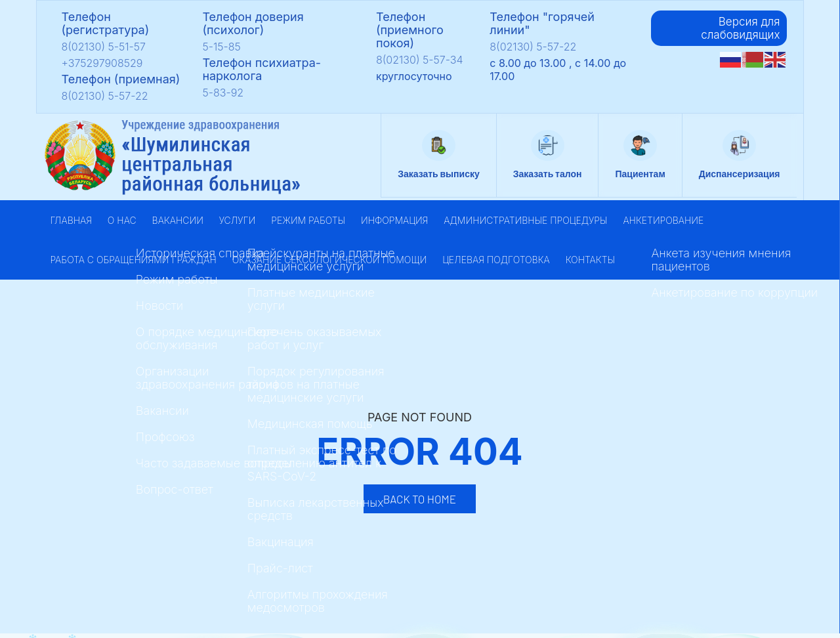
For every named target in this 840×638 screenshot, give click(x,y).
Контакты (590, 260)
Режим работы (308, 220)
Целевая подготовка (496, 260)
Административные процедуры (525, 220)
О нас (122, 220)
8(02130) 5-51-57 (104, 47)
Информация (394, 220)
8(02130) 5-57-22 (105, 96)
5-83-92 (223, 93)
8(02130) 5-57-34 (420, 60)
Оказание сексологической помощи (329, 260)
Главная (71, 220)
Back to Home (420, 499)
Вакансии (178, 220)
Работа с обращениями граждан (134, 260)
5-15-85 (221, 47)
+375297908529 (102, 63)
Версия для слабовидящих (740, 28)
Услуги (238, 220)
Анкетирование (663, 220)
